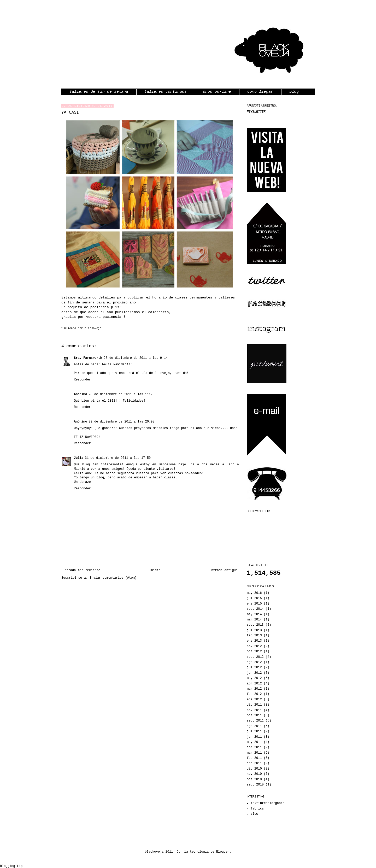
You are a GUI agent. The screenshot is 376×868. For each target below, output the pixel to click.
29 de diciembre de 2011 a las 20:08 (121, 422)
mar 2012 (254, 689)
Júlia (79, 458)
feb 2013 (254, 636)
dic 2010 (254, 769)
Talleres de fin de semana (99, 92)
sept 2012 (255, 657)
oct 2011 (254, 715)
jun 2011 (254, 737)
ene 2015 (254, 604)
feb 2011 (254, 758)
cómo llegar (260, 92)
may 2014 (254, 614)
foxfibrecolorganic (268, 803)
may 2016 (254, 593)
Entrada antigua (224, 570)
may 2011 (254, 742)
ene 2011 (254, 763)
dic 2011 (254, 705)
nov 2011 (254, 710)
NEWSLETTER (256, 112)
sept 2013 (255, 625)
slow (254, 814)
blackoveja (93, 328)
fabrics (257, 809)
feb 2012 (254, 694)
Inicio (155, 570)
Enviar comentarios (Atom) (113, 578)
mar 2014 (254, 620)
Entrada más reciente (81, 570)
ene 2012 (254, 700)
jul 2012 (254, 667)
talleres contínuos (166, 92)
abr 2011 (254, 747)
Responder (82, 380)
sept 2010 (255, 785)
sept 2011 (255, 721)
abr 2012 (254, 684)
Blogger (223, 852)
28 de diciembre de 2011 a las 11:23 (121, 394)
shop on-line (217, 92)
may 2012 (254, 678)
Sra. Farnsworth (88, 358)
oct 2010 (254, 779)
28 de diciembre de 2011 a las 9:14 (136, 358)
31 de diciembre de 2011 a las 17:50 (118, 458)
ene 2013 (254, 641)
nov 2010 (254, 774)
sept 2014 (255, 609)
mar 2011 (254, 753)
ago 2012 (254, 662)
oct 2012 (254, 652)
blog (294, 92)
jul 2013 (254, 630)
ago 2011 (254, 726)
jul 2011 (254, 731)
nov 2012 (254, 646)
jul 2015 (254, 598)
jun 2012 (254, 673)
